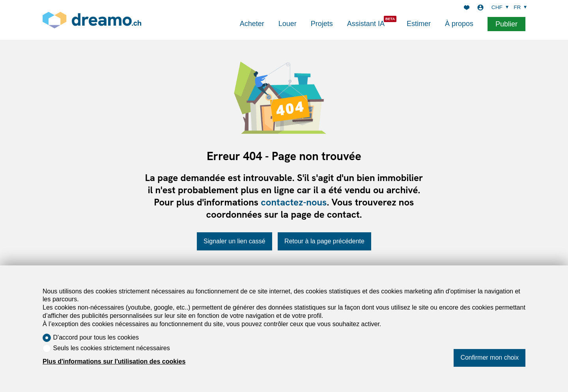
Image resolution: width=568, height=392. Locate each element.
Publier (506, 24)
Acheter (252, 24)
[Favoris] (467, 7)
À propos (459, 24)
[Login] (480, 7)
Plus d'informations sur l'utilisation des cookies (114, 361)
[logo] (92, 20)
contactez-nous (294, 202)
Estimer (419, 24)
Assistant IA (366, 24)
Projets (322, 24)
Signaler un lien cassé (234, 241)
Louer (288, 24)
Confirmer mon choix (490, 357)
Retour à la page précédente (324, 241)
